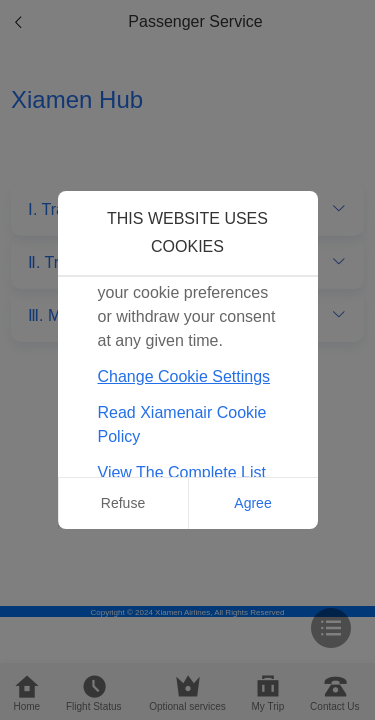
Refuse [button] (123, 503)
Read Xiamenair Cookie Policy (182, 424)
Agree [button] (252, 503)
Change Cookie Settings (184, 376)
